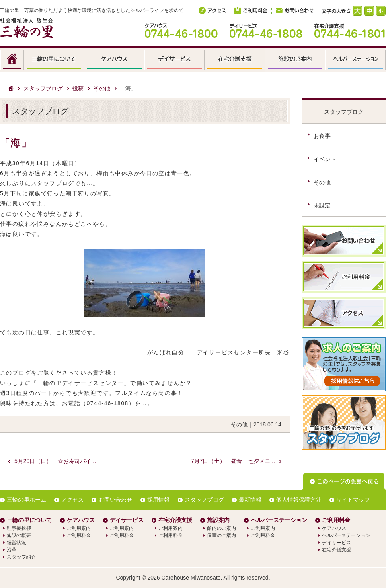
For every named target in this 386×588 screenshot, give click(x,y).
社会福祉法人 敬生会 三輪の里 (27, 28)
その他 (102, 88)
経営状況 (16, 543)
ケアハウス (115, 60)
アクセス (72, 500)
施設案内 (218, 520)
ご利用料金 (79, 535)
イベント (325, 159)
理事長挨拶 (19, 528)
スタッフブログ (43, 88)
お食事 (322, 136)
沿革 (12, 550)
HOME (12, 60)
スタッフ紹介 (21, 557)
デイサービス (175, 60)
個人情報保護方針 (299, 500)
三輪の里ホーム (27, 500)
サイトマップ (353, 500)
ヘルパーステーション (356, 60)
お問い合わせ (115, 500)
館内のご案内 (222, 528)
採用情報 (158, 500)
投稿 (78, 88)
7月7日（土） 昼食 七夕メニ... (233, 461)
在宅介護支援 (235, 60)
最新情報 (250, 500)
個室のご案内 (222, 535)
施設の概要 (19, 535)
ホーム (11, 88)
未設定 (322, 205)
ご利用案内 (79, 528)
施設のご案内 (296, 60)
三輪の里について (54, 60)
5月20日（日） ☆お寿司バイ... (55, 461)
